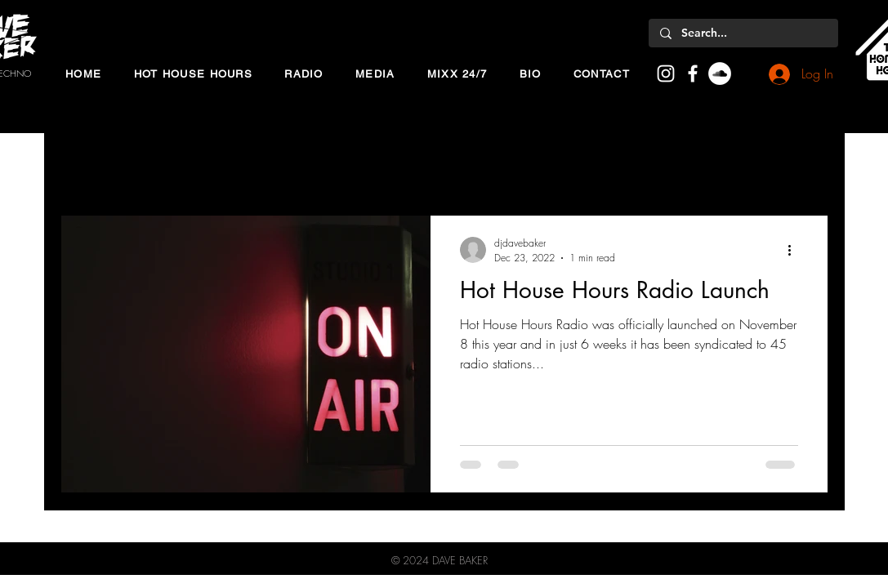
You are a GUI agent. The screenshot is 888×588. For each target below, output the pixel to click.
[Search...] (743, 33)
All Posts (82, 166)
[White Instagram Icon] (666, 73)
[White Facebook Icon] (693, 73)
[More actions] (796, 250)
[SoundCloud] (720, 73)
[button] (193, 74)
